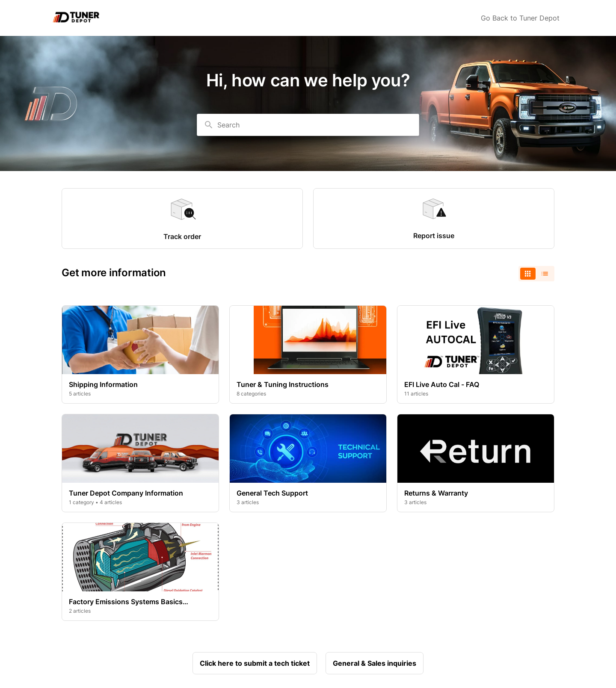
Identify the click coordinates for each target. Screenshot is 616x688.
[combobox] (308, 125)
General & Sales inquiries (375, 663)
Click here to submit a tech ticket (255, 663)
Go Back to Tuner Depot (520, 18)
